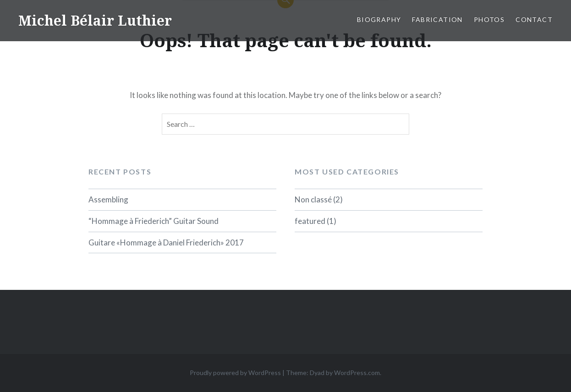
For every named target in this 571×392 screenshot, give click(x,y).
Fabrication (437, 19)
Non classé (313, 199)
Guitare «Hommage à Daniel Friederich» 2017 (166, 242)
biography (379, 19)
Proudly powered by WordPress (235, 373)
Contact (534, 19)
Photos (489, 19)
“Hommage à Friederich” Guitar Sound (154, 221)
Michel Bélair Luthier (95, 20)
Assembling (108, 199)
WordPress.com (357, 373)
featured (310, 221)
